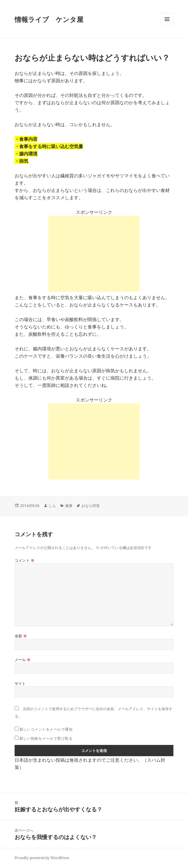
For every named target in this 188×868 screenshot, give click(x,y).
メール (23, 660)
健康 (69, 506)
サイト (20, 684)
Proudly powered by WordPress (42, 858)
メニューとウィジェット (167, 25)
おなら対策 (91, 506)
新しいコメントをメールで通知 (46, 729)
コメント (25, 560)
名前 (21, 636)
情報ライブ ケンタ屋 (49, 19)
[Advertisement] (94, 254)
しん (52, 506)
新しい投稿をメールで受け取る (46, 738)
